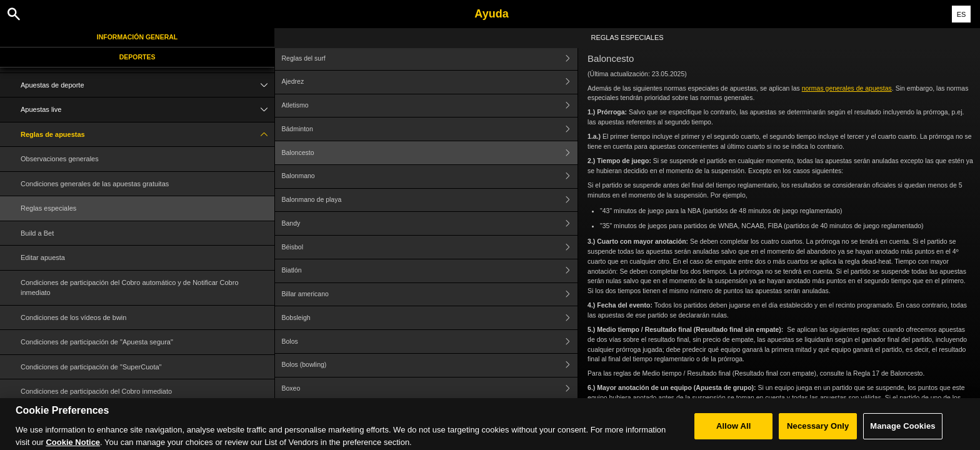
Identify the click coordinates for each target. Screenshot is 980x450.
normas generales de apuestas (847, 88)
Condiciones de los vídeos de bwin (73, 317)
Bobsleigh (430, 318)
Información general (137, 37)
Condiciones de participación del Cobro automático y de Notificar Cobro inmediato (130, 288)
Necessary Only (818, 435)
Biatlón (430, 271)
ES (962, 14)
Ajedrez (430, 82)
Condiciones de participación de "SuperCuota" (91, 367)
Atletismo (430, 106)
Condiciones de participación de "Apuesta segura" (97, 342)
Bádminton (430, 129)
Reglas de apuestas (147, 135)
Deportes (137, 57)
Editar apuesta (43, 257)
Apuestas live (147, 110)
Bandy (430, 223)
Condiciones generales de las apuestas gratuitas (95, 184)
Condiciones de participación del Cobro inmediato (96, 391)
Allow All (734, 435)
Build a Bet (37, 233)
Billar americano (430, 295)
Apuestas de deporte (147, 85)
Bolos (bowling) (430, 365)
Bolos (430, 342)
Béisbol (430, 247)
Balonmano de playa (430, 200)
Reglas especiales (48, 208)
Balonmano (430, 177)
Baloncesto (430, 153)
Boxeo (430, 389)
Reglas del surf (430, 58)
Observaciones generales (60, 159)
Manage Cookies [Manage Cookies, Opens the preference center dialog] (902, 435)
